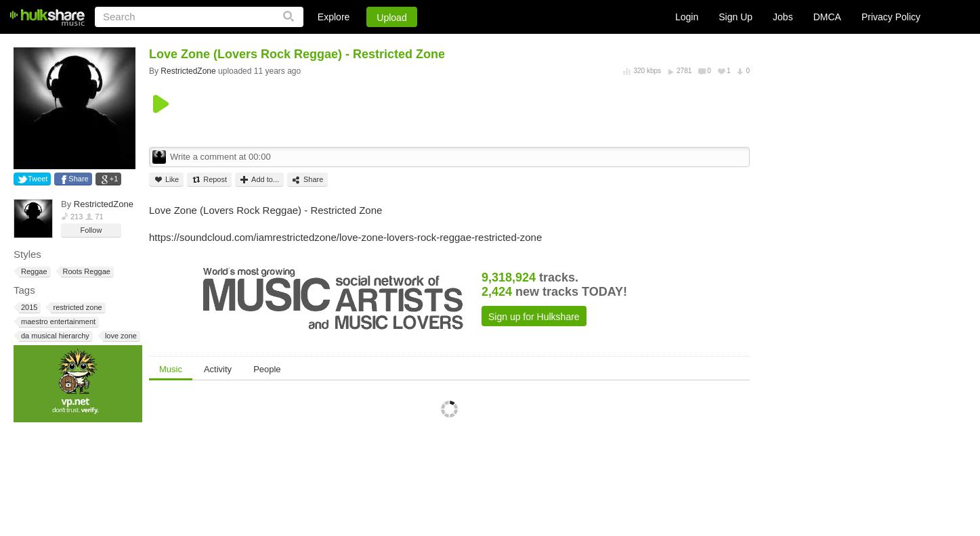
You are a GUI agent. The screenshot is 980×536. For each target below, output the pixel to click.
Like (166, 180)
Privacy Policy (891, 17)
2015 (28, 308)
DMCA (827, 17)
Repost (209, 180)
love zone (120, 336)
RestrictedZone (104, 204)
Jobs (783, 17)
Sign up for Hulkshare (534, 317)
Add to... (259, 180)
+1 (114, 179)
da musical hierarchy (54, 336)
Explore (334, 17)
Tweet (38, 179)
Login (687, 17)
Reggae (33, 272)
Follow (91, 230)
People (267, 369)
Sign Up (736, 17)
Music (171, 369)
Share (78, 179)
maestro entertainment (57, 322)
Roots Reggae (86, 272)
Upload (391, 18)
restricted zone (76, 308)
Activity (218, 369)
